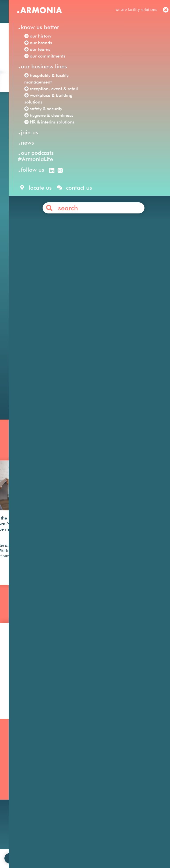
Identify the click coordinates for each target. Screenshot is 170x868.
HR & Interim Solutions (82, 789)
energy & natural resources (115, 358)
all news (85, 623)
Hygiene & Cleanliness (81, 783)
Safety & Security (77, 795)
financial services (111, 346)
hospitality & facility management (100, 265)
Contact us (93, 373)
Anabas (116, 184)
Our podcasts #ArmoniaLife (21, 791)
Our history (19, 764)
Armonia (39, 253)
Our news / (33, 107)
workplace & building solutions (87, 271)
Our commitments (25, 782)
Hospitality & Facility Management (80, 768)
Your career (125, 770)
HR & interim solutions (104, 277)
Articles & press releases (136, 788)
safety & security (138, 271)
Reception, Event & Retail (84, 777)
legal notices (77, 851)
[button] (9, 542)
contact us (53, 851)
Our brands (18, 770)
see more (28, 588)
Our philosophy (128, 764)
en (92, 13)
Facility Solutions (68, 253)
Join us (121, 758)
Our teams (18, 776)
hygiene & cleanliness (47, 277)
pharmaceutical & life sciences (102, 352)
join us (33, 851)
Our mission (19, 758)
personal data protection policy (118, 851)
